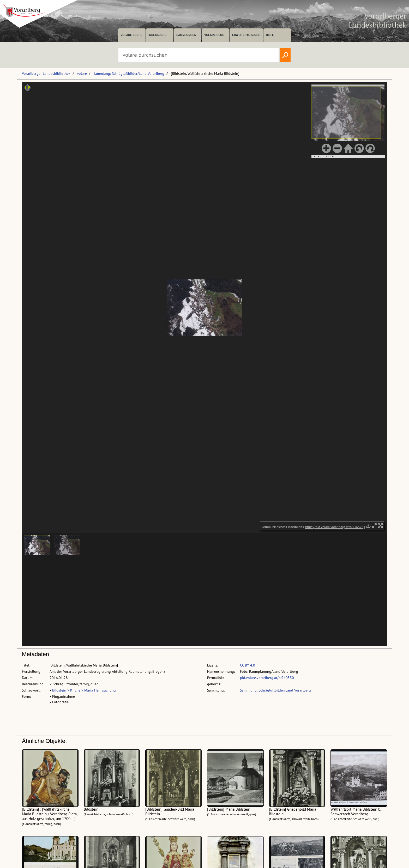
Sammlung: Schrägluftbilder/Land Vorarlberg (129, 74)
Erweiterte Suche (246, 35)
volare (82, 74)
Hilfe (270, 35)
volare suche (131, 35)
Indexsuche (157, 35)
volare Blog (214, 35)
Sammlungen (186, 35)
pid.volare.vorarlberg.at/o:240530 (267, 678)
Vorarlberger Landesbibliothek (46, 74)
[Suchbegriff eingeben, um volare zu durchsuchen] (199, 55)
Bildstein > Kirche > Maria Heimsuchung (84, 690)
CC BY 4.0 (248, 665)
